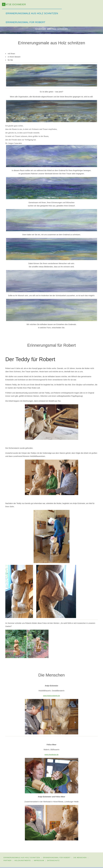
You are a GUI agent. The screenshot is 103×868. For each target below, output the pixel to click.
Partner (8, 861)
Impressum (40, 861)
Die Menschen (81, 858)
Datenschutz (54, 861)
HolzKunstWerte (23, 861)
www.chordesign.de (51, 755)
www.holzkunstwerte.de (51, 696)
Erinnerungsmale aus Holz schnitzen (22, 858)
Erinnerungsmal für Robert (57, 858)
